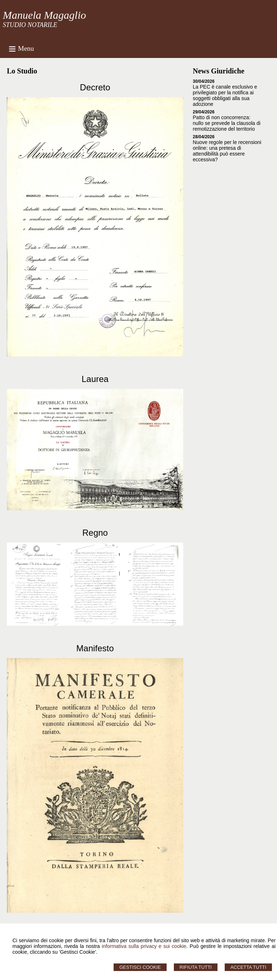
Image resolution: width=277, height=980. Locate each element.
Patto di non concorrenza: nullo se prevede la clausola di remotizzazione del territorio (227, 123)
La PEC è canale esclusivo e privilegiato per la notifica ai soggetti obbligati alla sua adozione (225, 95)
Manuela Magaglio (45, 15)
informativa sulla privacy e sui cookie (144, 946)
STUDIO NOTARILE (30, 25)
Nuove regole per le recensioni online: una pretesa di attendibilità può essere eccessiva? (227, 151)
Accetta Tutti (248, 967)
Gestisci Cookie (140, 967)
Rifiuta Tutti (196, 967)
